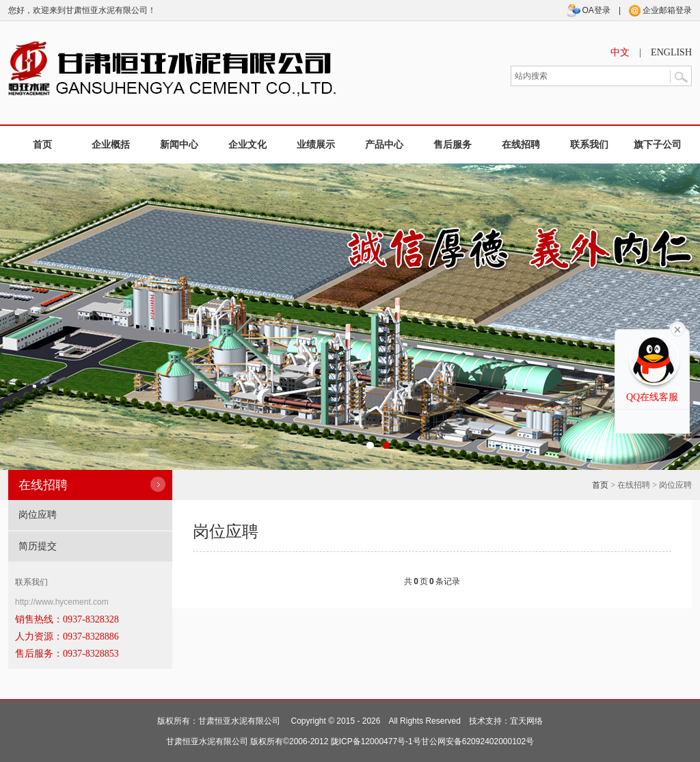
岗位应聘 (38, 515)
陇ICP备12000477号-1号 (376, 741)
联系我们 (589, 145)
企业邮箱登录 (660, 10)
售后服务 (453, 145)
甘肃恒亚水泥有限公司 (239, 721)
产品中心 (384, 145)
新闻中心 (179, 145)
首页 (42, 145)
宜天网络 (526, 721)
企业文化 (247, 145)
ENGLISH (671, 52)
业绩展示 (316, 145)
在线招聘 (521, 145)
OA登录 (589, 10)
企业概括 (111, 145)
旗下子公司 (658, 145)
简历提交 (38, 546)
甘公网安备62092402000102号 (477, 741)
